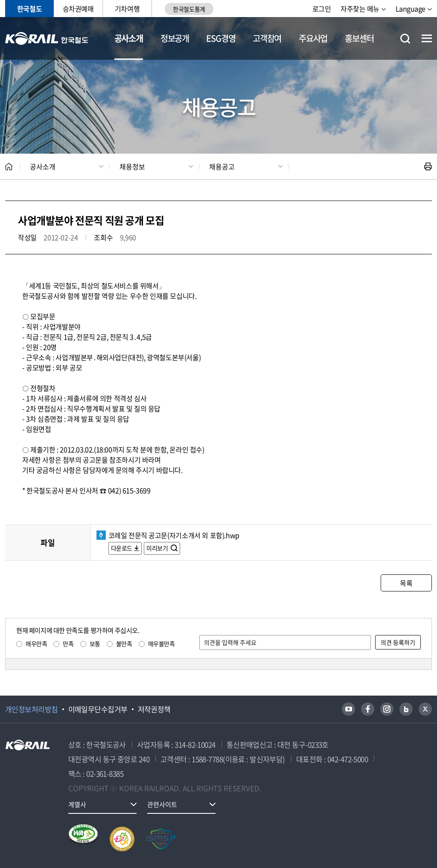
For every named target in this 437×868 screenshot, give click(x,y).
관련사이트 (162, 804)
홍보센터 (359, 38)
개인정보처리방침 (32, 709)
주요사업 (313, 38)
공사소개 (129, 38)
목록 (406, 583)
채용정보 (132, 166)
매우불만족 (162, 644)
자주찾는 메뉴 (360, 9)
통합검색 (405, 39)
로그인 (322, 9)
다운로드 (122, 548)
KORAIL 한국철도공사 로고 (47, 38)
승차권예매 (78, 9)
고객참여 (267, 38)
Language (411, 9)
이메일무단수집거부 (98, 709)
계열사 (77, 804)
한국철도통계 (189, 9)
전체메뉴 (427, 38)
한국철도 (29, 9)
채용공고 (222, 166)
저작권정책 (154, 709)
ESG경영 (221, 38)
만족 (68, 644)
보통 (95, 644)
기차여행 (127, 9)
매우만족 (36, 644)
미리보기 (158, 548)
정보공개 (175, 38)
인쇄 (428, 166)
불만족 (124, 644)
